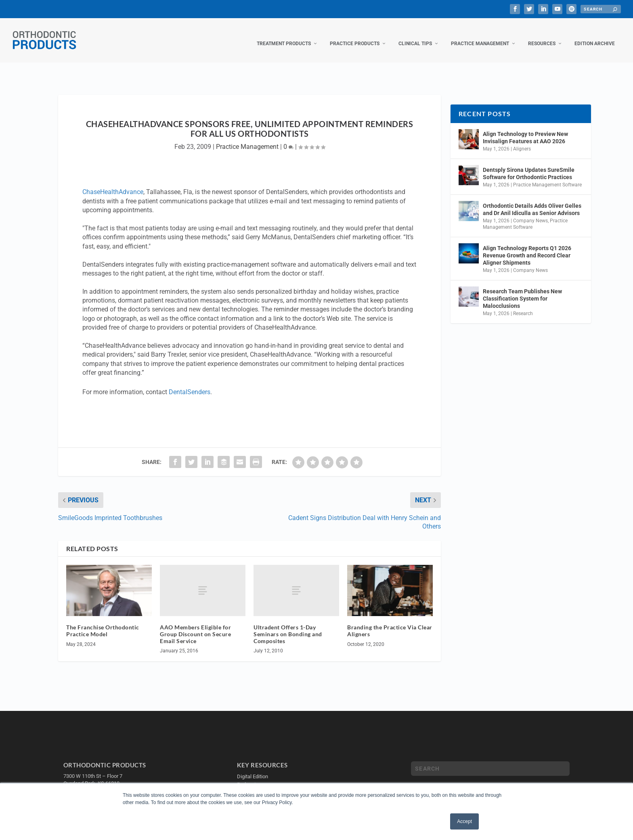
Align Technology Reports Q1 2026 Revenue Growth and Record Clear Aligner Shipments (527, 247)
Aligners (522, 141)
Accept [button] (464, 821)
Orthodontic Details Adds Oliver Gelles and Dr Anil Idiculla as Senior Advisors (532, 201)
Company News (530, 213)
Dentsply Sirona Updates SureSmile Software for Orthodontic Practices (529, 165)
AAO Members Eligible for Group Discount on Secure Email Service (195, 626)
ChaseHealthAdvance (113, 184)
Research (523, 305)
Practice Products (355, 36)
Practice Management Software (547, 177)
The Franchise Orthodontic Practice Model (103, 623)
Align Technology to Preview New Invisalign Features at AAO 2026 (525, 130)
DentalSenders (190, 384)
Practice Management (480, 36)
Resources (542, 36)
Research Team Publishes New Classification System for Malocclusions (522, 290)
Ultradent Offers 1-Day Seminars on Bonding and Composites (288, 626)
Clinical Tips (415, 36)
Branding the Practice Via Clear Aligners (390, 623)
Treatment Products (284, 36)
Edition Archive (595, 36)
